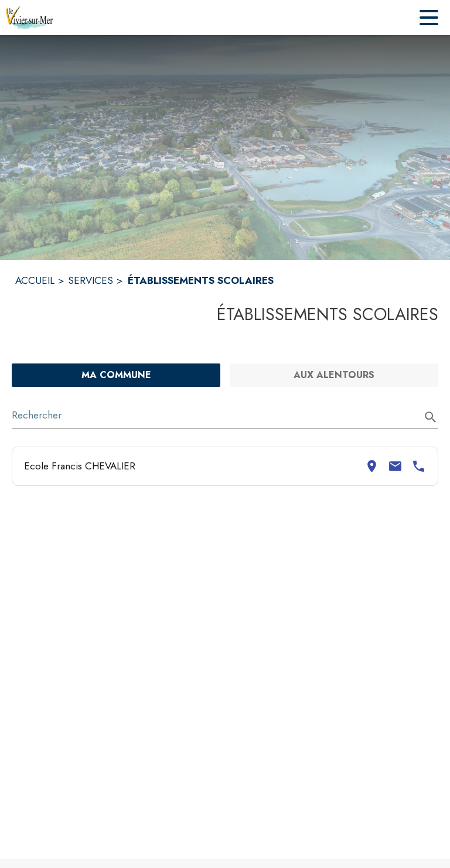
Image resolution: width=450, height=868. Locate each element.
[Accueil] (29, 18)
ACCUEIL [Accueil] (35, 280)
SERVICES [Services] (91, 280)
